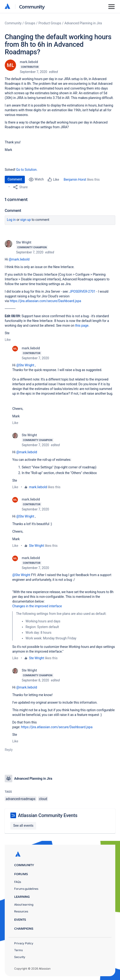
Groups (30, 23)
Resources (21, 911)
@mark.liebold (19, 259)
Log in (11, 220)
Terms (18, 950)
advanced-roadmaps (21, 799)
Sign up (26, 220)
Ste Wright (24, 242)
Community (32, 6)
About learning (24, 905)
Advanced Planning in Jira (83, 23)
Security (20, 957)
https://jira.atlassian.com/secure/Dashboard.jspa (45, 301)
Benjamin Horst (75, 180)
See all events (23, 826)
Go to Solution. (27, 170)
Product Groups (50, 23)
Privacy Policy (24, 943)
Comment (15, 179)
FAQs (18, 882)
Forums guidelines (26, 889)
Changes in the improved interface (37, 606)
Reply (9, 750)
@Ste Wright (25, 365)
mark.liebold (29, 62)
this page (82, 325)
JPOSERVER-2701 (83, 291)
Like (8, 340)
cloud (43, 799)
